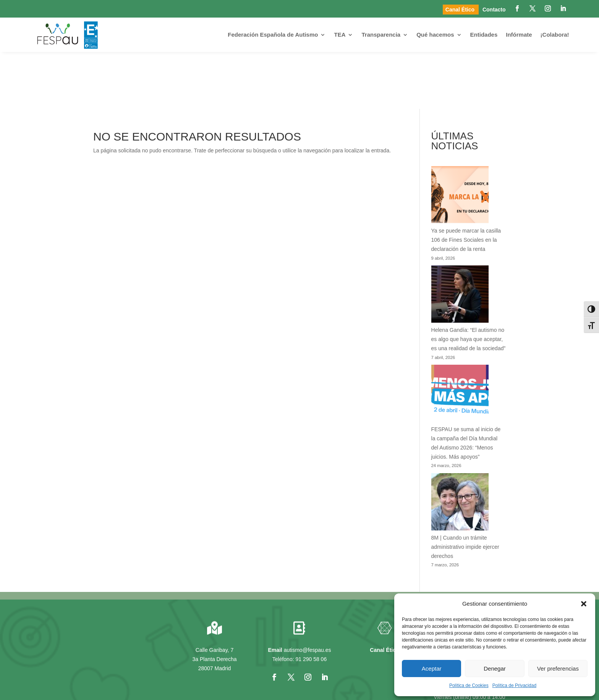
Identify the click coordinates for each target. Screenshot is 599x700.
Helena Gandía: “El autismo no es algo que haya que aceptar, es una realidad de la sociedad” (469, 282)
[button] (584, 604)
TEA (340, 35)
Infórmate (519, 35)
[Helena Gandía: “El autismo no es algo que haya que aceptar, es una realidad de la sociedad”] (460, 239)
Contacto (494, 10)
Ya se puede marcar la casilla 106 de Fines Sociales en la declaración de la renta (466, 183)
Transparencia (381, 35)
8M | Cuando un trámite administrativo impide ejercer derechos (465, 490)
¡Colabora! (555, 35)
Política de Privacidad (514, 685)
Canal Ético (461, 10)
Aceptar (432, 668)
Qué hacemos (435, 35)
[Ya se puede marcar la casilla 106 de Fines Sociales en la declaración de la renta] (460, 139)
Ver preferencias (558, 668)
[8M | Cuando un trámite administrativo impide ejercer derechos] (460, 446)
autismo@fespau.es (308, 593)
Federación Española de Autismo (273, 35)
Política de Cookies (469, 685)
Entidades (484, 35)
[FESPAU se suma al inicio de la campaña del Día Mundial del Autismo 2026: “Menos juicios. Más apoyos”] (460, 338)
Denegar (495, 668)
